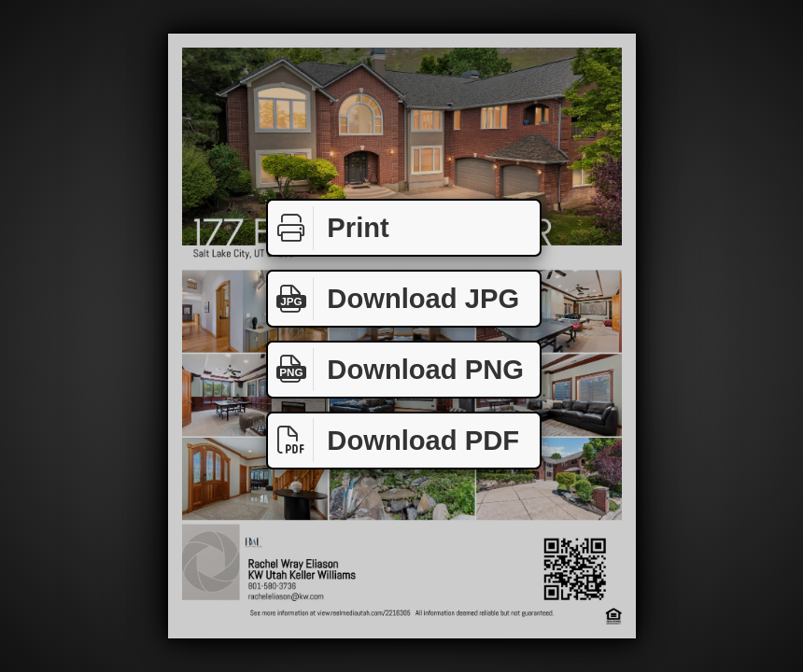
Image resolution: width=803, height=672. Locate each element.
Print (329, 228)
